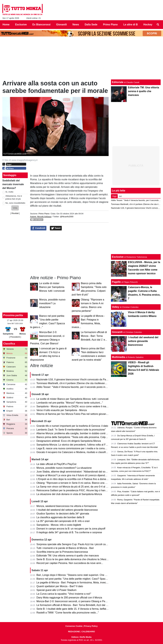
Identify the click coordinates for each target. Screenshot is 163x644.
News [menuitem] (76, 25)
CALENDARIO (88, 632)
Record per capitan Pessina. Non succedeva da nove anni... (70, 563)
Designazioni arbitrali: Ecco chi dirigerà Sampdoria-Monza (69, 441)
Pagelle (116, 282)
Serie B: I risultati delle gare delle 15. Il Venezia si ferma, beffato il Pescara (78, 609)
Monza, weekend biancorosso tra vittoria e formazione (67, 506)
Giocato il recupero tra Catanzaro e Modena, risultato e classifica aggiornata (79, 452)
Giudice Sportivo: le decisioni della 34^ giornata (63, 514)
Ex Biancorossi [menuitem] (42, 25)
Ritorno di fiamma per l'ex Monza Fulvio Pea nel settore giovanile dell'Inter (78, 414)
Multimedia (118, 357)
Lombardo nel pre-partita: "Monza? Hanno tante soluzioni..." (70, 403)
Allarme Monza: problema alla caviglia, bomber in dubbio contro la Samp (77, 433)
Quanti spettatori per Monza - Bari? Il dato (60, 586)
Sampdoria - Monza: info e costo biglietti (59, 525)
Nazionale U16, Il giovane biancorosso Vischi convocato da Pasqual (74, 379)
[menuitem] (158, 25)
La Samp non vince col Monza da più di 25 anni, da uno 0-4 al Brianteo (76, 487)
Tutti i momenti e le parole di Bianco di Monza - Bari (65, 548)
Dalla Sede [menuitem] (91, 25)
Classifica (9, 344)
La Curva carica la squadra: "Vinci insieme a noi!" (64, 594)
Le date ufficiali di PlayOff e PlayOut (57, 464)
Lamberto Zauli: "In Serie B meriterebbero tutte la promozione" (71, 430)
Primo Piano (44, 214)
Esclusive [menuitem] (21, 25)
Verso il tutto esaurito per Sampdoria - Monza (62, 410)
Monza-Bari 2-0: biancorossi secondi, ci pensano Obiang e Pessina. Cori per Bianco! (83, 601)
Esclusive (118, 257)
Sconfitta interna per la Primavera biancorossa (62, 552)
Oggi (114, 196)
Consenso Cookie (74, 626)
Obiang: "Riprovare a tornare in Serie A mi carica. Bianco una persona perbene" (81, 483)
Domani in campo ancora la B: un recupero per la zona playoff (71, 529)
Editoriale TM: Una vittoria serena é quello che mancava (68, 556)
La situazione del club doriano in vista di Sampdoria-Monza (69, 494)
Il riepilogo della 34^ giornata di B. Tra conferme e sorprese (69, 532)
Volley (116, 307)
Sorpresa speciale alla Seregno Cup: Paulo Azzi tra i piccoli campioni (75, 544)
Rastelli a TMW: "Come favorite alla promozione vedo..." (68, 613)
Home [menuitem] (6, 25)
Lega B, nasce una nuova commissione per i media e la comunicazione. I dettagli (81, 448)
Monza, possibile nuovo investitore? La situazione (52, 303)
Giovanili (117, 332)
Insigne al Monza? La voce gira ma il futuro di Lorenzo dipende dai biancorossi (80, 475)
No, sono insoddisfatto (15, 203)
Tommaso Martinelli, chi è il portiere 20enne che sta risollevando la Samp (77, 383)
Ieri (120, 196)
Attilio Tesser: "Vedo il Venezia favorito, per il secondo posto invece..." (75, 387)
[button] (15, 208)
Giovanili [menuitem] (62, 25)
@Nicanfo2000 (67, 217)
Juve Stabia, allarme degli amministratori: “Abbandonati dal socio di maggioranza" (82, 472)
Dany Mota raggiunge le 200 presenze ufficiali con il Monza (69, 598)
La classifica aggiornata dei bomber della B (60, 517)
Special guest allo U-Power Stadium (57, 590)
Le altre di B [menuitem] (131, 25)
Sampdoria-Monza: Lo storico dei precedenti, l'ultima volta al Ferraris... (76, 445)
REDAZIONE (74, 632)
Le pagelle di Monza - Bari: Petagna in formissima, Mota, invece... (73, 583)
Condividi (39, 228)
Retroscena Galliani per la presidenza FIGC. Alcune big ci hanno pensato (77, 490)
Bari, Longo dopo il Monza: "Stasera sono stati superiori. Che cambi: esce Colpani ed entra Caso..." (92, 575)
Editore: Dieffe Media (81, 637)
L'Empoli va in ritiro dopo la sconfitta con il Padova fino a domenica (74, 479)
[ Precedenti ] (15, 337)
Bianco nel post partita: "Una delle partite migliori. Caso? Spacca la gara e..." (79, 579)
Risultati (15, 213)
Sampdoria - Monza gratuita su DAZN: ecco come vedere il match (73, 406)
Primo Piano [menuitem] (110, 25)
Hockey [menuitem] (148, 25)
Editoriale (118, 82)
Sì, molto (9, 192)
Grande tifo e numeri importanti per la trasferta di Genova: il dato (72, 426)
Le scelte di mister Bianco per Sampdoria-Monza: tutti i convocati (52, 287)
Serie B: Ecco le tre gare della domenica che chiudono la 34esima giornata (78, 559)
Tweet (56, 228)
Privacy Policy (91, 626)
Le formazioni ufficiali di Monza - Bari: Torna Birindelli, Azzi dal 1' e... (94, 336)
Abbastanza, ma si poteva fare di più (14, 197)
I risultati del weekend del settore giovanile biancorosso (67, 510)
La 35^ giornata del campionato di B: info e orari (63, 521)
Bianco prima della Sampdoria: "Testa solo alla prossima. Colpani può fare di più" (81, 437)
